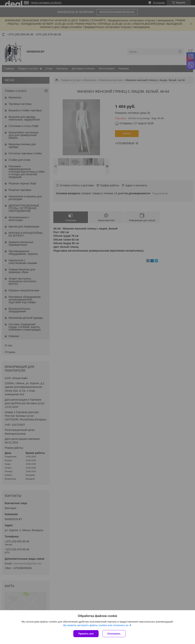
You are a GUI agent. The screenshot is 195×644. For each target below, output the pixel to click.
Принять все (86, 634)
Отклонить (114, 634)
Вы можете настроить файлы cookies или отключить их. (96, 625)
